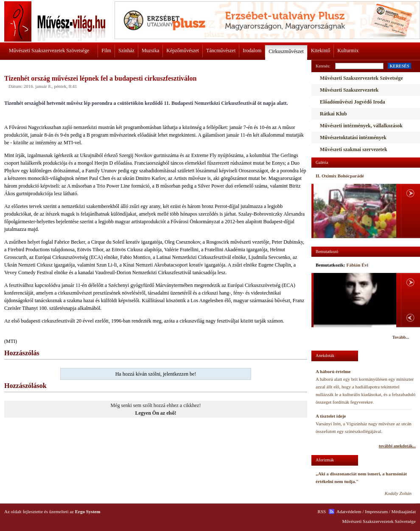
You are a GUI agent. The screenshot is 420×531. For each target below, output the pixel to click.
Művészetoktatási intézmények (353, 138)
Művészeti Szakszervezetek (349, 90)
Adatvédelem (349, 511)
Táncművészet (221, 51)
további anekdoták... (397, 446)
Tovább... (401, 337)
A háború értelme (333, 371)
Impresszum (376, 511)
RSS (322, 511)
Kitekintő (321, 51)
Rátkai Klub (333, 114)
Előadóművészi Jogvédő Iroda (353, 102)
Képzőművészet (183, 51)
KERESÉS (399, 66)
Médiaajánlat (404, 511)
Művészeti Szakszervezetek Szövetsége (49, 51)
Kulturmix (348, 51)
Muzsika (150, 51)
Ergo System (88, 511)
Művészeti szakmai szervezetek (354, 149)
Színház (126, 51)
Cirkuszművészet (286, 51)
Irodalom (252, 51)
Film (106, 51)
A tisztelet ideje (331, 416)
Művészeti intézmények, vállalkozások (361, 126)
